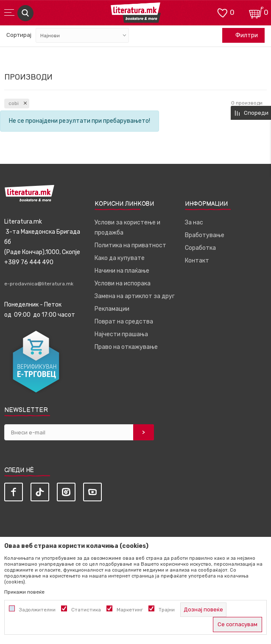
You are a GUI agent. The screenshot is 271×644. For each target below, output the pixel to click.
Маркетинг (130, 610)
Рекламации (112, 309)
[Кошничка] (256, 12)
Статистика (86, 610)
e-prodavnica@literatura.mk (39, 284)
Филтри (242, 36)
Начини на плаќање (122, 271)
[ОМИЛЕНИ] (222, 12)
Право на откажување (126, 347)
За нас (194, 222)
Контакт (197, 261)
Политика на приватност (130, 245)
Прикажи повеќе (24, 592)
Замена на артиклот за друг (135, 296)
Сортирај (19, 35)
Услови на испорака (123, 283)
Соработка (200, 248)
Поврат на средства (124, 322)
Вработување (205, 235)
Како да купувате (120, 258)
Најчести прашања (121, 334)
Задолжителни (37, 610)
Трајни (167, 610)
